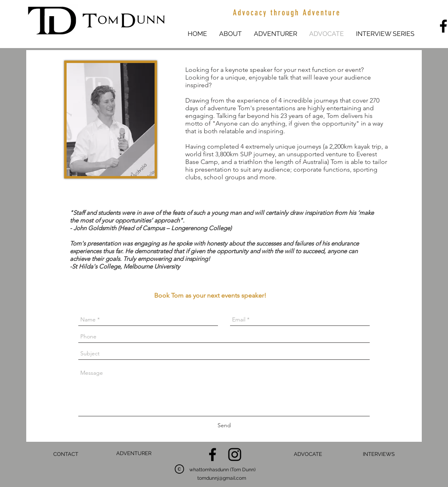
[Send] (224, 425)
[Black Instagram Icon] (235, 454)
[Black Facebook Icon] (212, 454)
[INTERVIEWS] (379, 454)
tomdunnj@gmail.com (222, 478)
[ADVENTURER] (134, 453)
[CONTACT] (66, 454)
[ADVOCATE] (308, 454)
